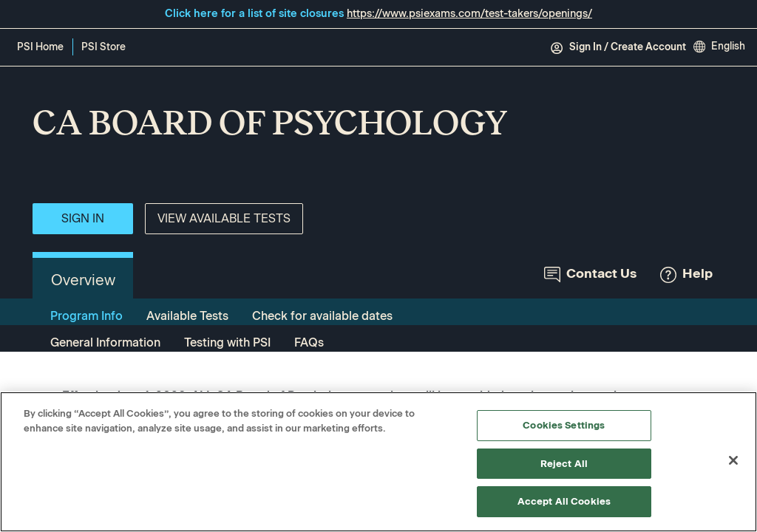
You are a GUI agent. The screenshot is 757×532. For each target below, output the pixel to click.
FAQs (309, 342)
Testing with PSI (227, 342)
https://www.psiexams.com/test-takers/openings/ (469, 13)
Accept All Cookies (564, 501)
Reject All (564, 464)
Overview (83, 280)
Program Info (86, 316)
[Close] (733, 460)
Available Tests (187, 316)
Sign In (83, 218)
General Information (105, 342)
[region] (378, 462)
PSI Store (106, 48)
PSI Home (40, 47)
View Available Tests (224, 218)
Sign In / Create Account (618, 47)
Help (686, 274)
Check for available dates (322, 316)
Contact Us (590, 274)
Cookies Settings (564, 425)
